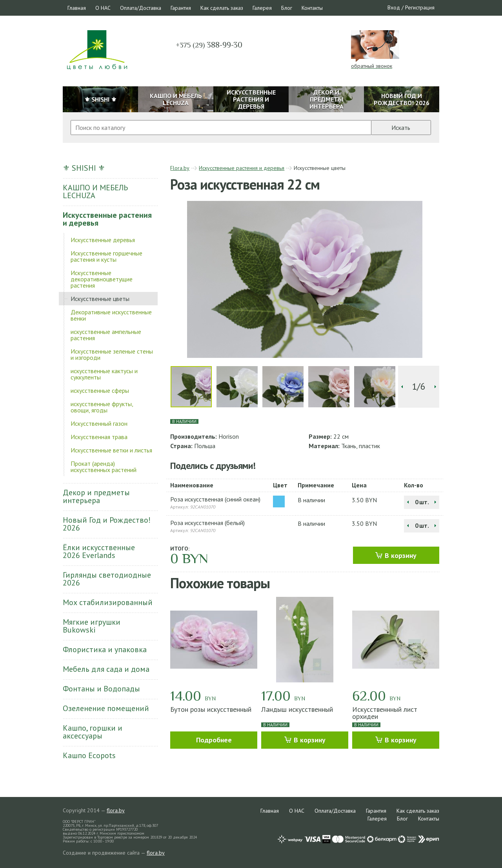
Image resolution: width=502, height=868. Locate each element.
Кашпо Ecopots (89, 755)
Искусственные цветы (100, 299)
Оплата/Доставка (141, 8)
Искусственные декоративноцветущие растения (102, 279)
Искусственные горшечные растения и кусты (106, 256)
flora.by (116, 810)
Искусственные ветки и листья (111, 450)
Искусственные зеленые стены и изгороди (112, 354)
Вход (394, 7)
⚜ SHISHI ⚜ (84, 168)
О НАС (103, 8)
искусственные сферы (100, 390)
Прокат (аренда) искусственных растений (104, 467)
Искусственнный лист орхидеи (385, 713)
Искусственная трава (99, 437)
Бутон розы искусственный (211, 709)
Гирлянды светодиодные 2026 (107, 579)
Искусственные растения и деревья (107, 219)
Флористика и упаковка (105, 649)
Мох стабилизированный (108, 602)
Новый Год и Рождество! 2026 (107, 524)
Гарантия (181, 8)
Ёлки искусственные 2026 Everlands (99, 551)
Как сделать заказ (222, 8)
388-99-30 (209, 45)
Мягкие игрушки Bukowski (92, 626)
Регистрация (420, 7)
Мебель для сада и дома (106, 669)
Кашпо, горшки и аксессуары (93, 732)
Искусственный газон (99, 423)
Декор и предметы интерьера (96, 496)
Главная (77, 8)
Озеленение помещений (106, 708)
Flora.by (180, 168)
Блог (287, 8)
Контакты (312, 8)
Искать (401, 128)
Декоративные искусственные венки (111, 315)
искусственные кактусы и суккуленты (104, 374)
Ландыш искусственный (297, 709)
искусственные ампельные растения (106, 335)
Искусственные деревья (103, 240)
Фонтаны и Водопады (101, 689)
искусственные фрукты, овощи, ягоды (102, 407)
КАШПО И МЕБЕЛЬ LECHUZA (95, 191)
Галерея (262, 8)
